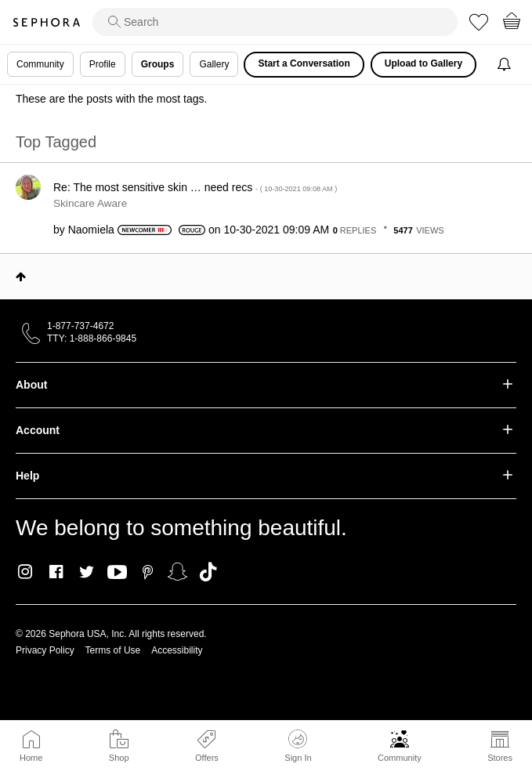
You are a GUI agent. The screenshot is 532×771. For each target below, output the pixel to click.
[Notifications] (506, 65)
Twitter (87, 572)
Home (31, 758)
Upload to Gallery (423, 63)
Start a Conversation (304, 63)
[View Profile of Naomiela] (91, 230)
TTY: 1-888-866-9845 (92, 338)
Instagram (25, 572)
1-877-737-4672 (80, 326)
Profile (103, 64)
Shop (119, 758)
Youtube (117, 573)
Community (400, 758)
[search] (275, 22)
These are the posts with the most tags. (111, 99)
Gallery (214, 64)
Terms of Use (113, 650)
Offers (207, 758)
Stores (500, 758)
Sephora (46, 22)
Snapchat (177, 572)
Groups (158, 64)
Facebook (56, 572)
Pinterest (148, 572)
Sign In (298, 746)
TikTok (208, 572)
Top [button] (21, 277)
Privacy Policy (45, 650)
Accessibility (177, 650)
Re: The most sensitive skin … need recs (195, 187)
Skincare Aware (90, 203)
